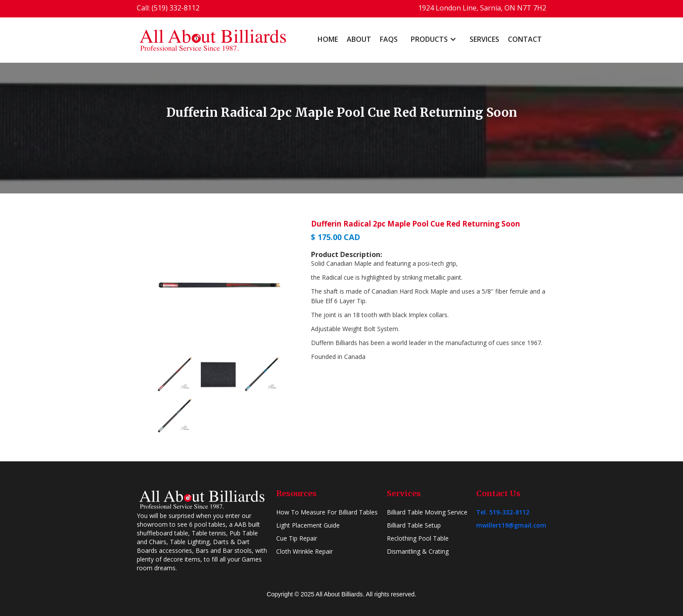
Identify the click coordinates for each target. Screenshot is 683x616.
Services (484, 39)
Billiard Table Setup (414, 525)
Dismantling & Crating (418, 551)
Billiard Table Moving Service (427, 512)
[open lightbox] (220, 285)
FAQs (389, 39)
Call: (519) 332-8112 (168, 8)
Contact (525, 39)
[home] (213, 40)
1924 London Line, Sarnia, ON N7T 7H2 (482, 8)
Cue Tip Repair (297, 538)
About (359, 39)
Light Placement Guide (308, 525)
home (328, 39)
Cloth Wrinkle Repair (304, 551)
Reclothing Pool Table (418, 538)
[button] (434, 39)
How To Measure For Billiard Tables (327, 512)
